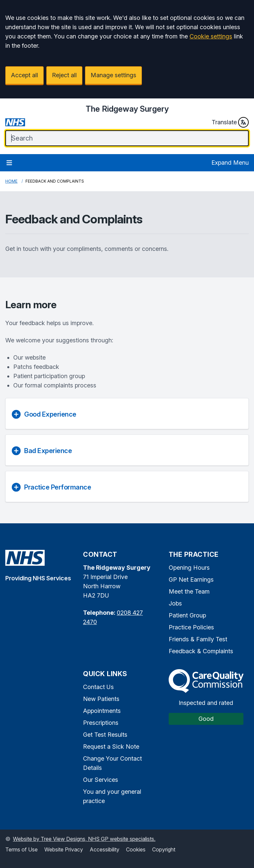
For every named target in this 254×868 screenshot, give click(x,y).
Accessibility (105, 849)
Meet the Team (189, 591)
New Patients (101, 699)
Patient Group (187, 615)
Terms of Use (21, 849)
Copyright (164, 849)
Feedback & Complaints (201, 651)
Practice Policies (191, 627)
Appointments (102, 711)
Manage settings (113, 75)
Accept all (24, 75)
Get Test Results (105, 735)
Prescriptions (101, 723)
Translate (230, 122)
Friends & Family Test (198, 639)
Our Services (101, 780)
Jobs (175, 603)
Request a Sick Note (111, 747)
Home (11, 181)
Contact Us (98, 687)
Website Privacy (64, 849)
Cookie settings (211, 36)
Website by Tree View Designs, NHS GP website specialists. (84, 839)
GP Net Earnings (191, 579)
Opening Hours (189, 568)
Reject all (64, 75)
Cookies (136, 849)
